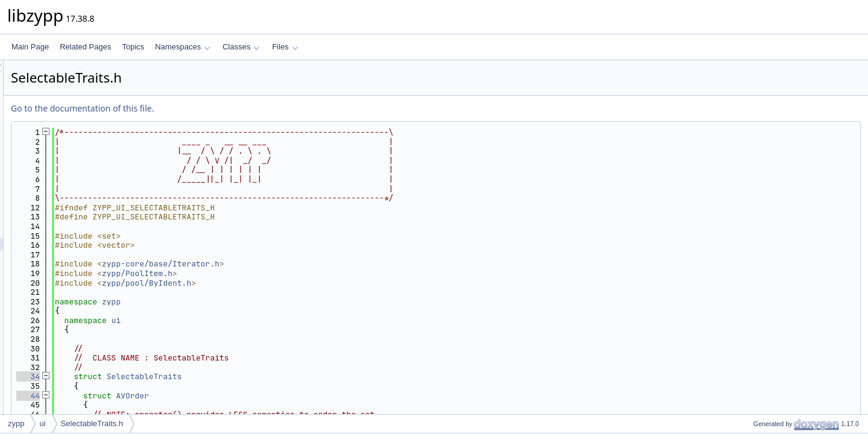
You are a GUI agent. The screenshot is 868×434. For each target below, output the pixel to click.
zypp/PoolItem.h (288, 273)
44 (179, 396)
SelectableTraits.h (92, 423)
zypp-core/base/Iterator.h (311, 264)
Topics (133, 47)
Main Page (30, 47)
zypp (262, 302)
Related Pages (85, 47)
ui (267, 320)
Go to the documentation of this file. (233, 108)
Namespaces (182, 47)
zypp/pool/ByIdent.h (297, 283)
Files (285, 47)
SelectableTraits (295, 376)
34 (179, 376)
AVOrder (283, 396)
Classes (241, 47)
